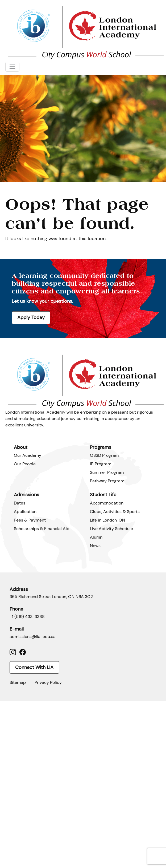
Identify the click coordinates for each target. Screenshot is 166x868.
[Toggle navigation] (12, 67)
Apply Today (31, 317)
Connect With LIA (34, 667)
